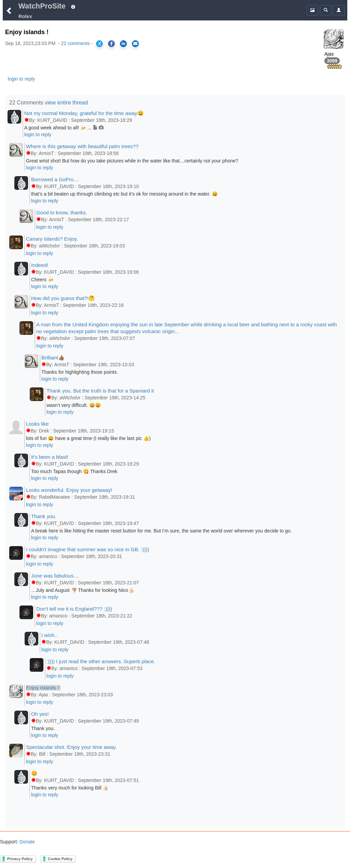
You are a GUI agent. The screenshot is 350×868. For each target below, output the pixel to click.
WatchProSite (42, 6)
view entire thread (66, 103)
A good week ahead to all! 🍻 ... (64, 128)
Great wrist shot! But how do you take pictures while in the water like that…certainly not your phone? (132, 161)
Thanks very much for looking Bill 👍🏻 (70, 788)
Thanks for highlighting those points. (80, 372)
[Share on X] (99, 44)
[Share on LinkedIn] (123, 44)
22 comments (75, 43)
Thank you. (43, 728)
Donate (26, 842)
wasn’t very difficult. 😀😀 (74, 405)
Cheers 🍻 (42, 280)
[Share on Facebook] (111, 44)
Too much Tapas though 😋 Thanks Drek (74, 471)
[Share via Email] (135, 44)
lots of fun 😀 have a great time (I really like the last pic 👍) (88, 438)
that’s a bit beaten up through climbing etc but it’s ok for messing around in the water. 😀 (124, 194)
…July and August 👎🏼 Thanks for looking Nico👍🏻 (83, 590)
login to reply (21, 79)
